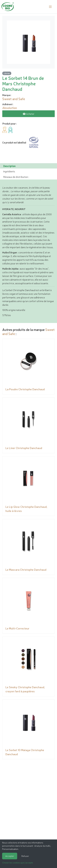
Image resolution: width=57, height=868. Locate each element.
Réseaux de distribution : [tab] (16, 177)
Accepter (10, 856)
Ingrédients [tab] (9, 171)
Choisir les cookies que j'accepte (18, 863)
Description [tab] (9, 166)
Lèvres (7, 73)
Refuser (25, 856)
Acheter (29, 114)
